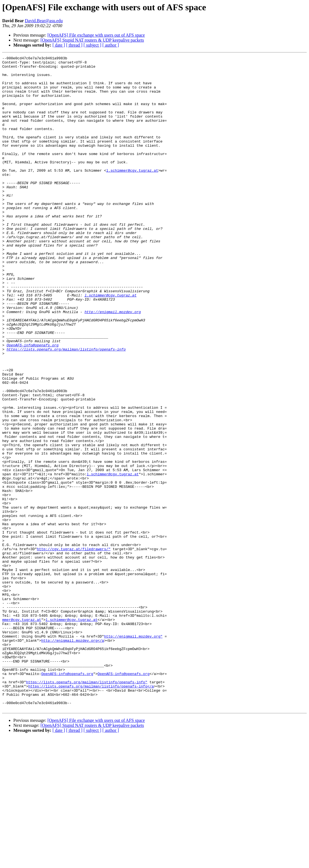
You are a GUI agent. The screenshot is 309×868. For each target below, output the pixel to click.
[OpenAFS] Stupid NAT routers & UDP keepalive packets (92, 40)
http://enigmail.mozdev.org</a (72, 758)
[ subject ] (92, 45)
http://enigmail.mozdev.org (113, 363)
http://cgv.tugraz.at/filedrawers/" (74, 648)
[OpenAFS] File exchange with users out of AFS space (96, 35)
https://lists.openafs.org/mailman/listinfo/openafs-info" (87, 808)
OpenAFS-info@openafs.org (33, 403)
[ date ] (59, 45)
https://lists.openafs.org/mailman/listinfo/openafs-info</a (91, 813)
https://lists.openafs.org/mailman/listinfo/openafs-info (66, 408)
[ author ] (111, 45)
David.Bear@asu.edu (44, 21)
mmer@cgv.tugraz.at (22, 733)
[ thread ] (74, 45)
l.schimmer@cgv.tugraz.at (132, 194)
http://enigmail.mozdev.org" (133, 753)
